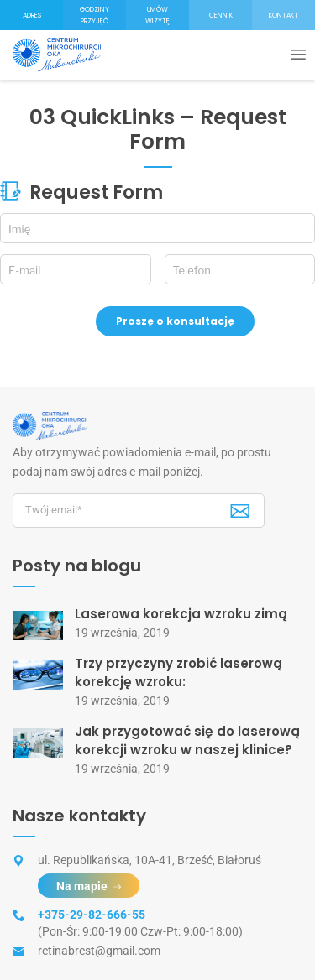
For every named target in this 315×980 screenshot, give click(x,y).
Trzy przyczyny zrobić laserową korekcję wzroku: (178, 672)
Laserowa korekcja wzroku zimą (181, 614)
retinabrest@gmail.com (99, 951)
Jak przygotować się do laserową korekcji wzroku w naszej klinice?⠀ (188, 740)
